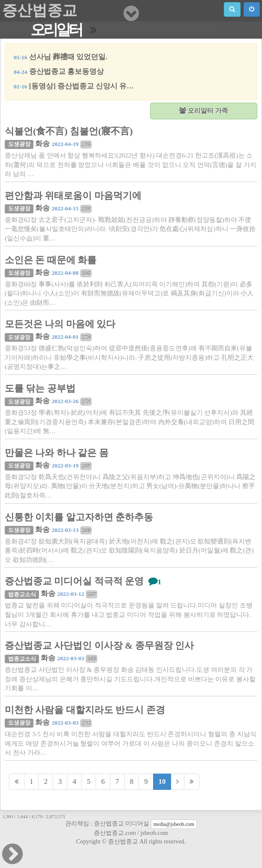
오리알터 (56, 30)
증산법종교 (40, 11)
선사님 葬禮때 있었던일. (60, 57)
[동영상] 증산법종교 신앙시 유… (74, 86)
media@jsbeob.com (174, 824)
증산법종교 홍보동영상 (59, 71)
